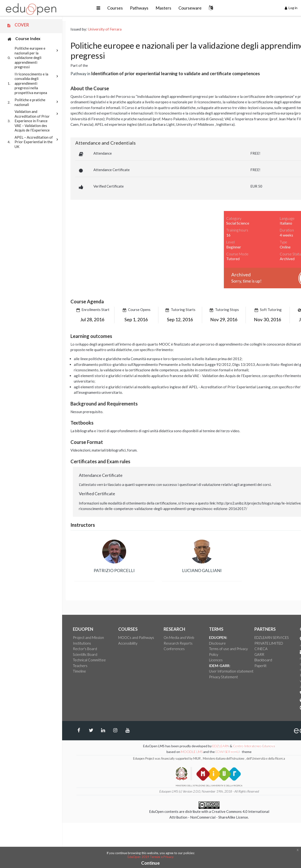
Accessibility (128, 643)
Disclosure (217, 643)
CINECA (261, 649)
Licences (216, 660)
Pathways (139, 8)
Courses (115, 8)
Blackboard (263, 660)
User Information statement (231, 671)
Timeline (79, 671)
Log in (291, 8)
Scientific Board (85, 654)
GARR (259, 654)
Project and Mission (88, 637)
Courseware (190, 8)
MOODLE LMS (192, 752)
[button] (98, 8)
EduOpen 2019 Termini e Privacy (151, 857)
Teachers (80, 666)
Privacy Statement (223, 677)
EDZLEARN (221, 746)
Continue (150, 863)
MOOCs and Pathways (136, 637)
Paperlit (261, 666)
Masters (163, 8)
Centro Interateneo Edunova (254, 746)
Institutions (82, 643)
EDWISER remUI (228, 752)
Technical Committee (89, 660)
